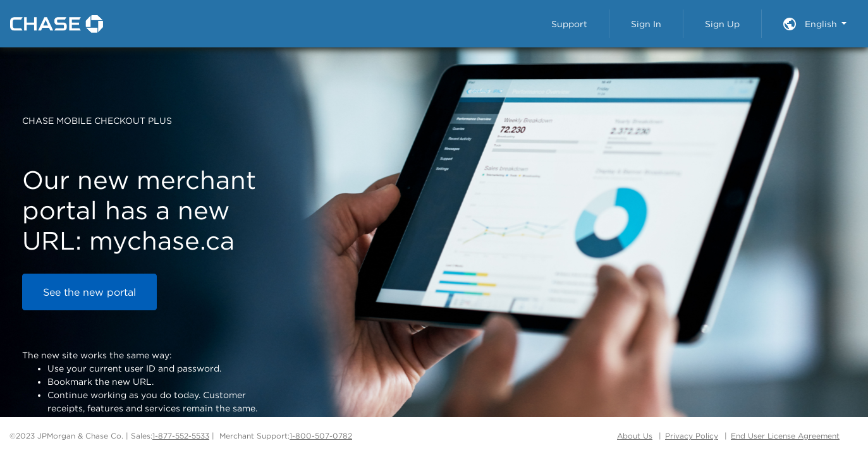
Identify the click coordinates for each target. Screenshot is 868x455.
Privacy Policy (692, 436)
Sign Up (722, 24)
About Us (635, 436)
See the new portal (89, 292)
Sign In (646, 24)
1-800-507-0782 (321, 436)
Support (569, 24)
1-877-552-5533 (181, 436)
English (822, 24)
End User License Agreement (785, 436)
